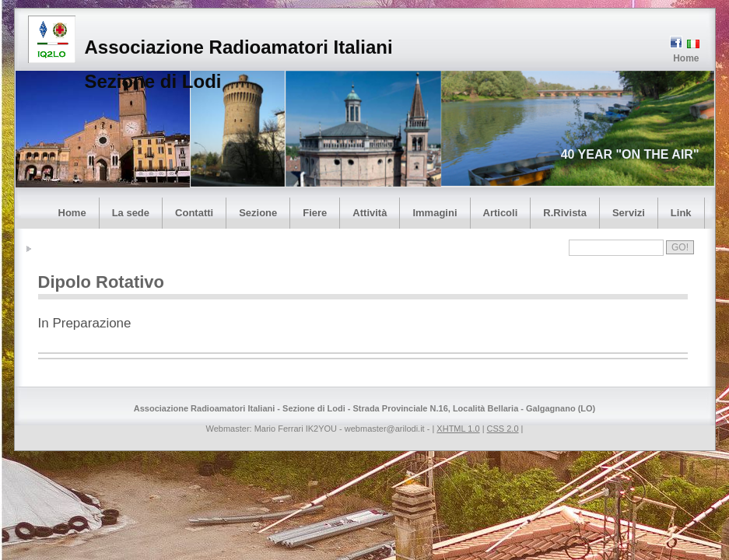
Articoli (501, 213)
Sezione (258, 213)
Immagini (435, 213)
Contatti (194, 213)
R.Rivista (565, 213)
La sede (131, 213)
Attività (370, 213)
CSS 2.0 (503, 429)
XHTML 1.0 (458, 429)
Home (686, 58)
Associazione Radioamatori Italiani (239, 47)
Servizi (629, 213)
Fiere (315, 213)
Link (681, 213)
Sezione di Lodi (153, 81)
